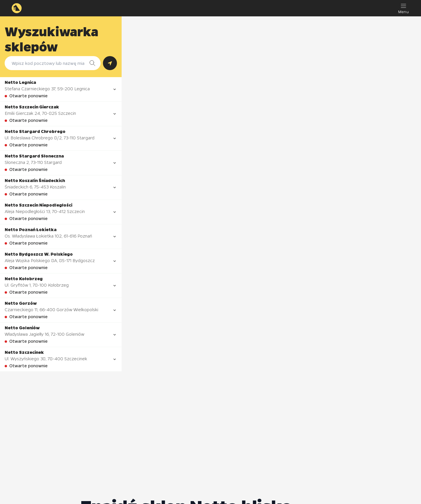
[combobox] (47, 63)
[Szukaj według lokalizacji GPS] (110, 63)
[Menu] (403, 8)
